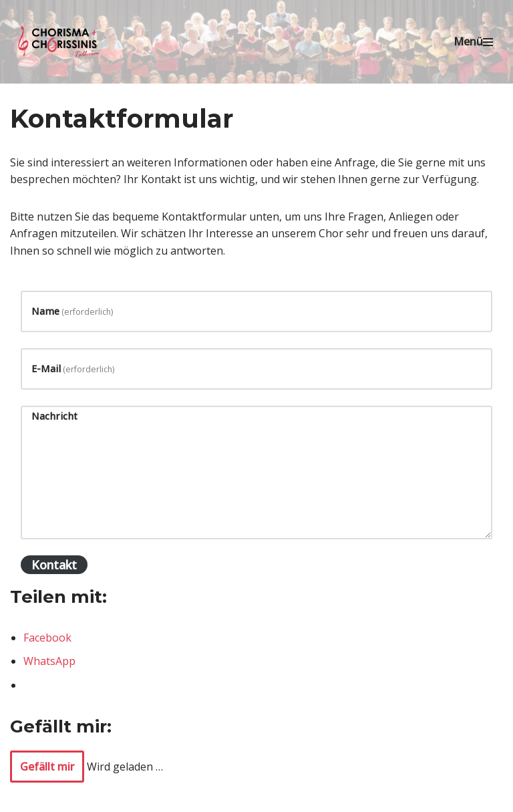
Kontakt (54, 565)
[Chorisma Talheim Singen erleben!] (60, 42)
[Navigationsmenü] (473, 42)
